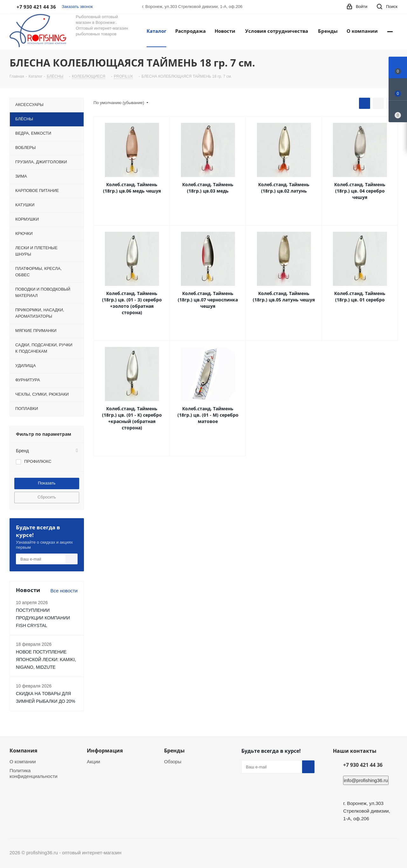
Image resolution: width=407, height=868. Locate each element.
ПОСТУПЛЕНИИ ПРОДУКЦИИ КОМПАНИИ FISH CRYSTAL (43, 618)
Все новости (64, 591)
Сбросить (47, 497)
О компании (23, 762)
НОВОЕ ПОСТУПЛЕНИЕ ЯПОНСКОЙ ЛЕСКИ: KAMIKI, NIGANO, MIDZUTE (46, 660)
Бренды (174, 751)
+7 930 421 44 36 (363, 765)
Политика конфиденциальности (34, 773)
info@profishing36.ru (366, 780)
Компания (23, 751)
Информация (105, 751)
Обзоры (173, 762)
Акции (93, 762)
